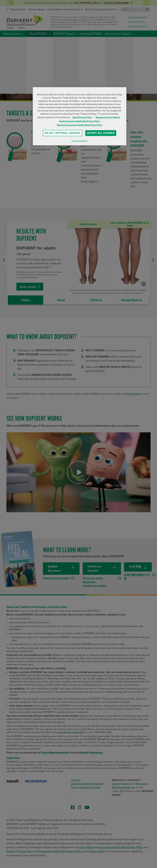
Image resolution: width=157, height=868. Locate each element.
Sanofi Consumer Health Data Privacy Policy (80, 121)
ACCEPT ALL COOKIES (101, 133)
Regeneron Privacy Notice (108, 117)
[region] (80, 116)
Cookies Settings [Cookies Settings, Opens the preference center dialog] (79, 141)
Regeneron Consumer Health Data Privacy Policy (80, 125)
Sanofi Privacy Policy (82, 117)
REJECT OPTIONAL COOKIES (63, 133)
